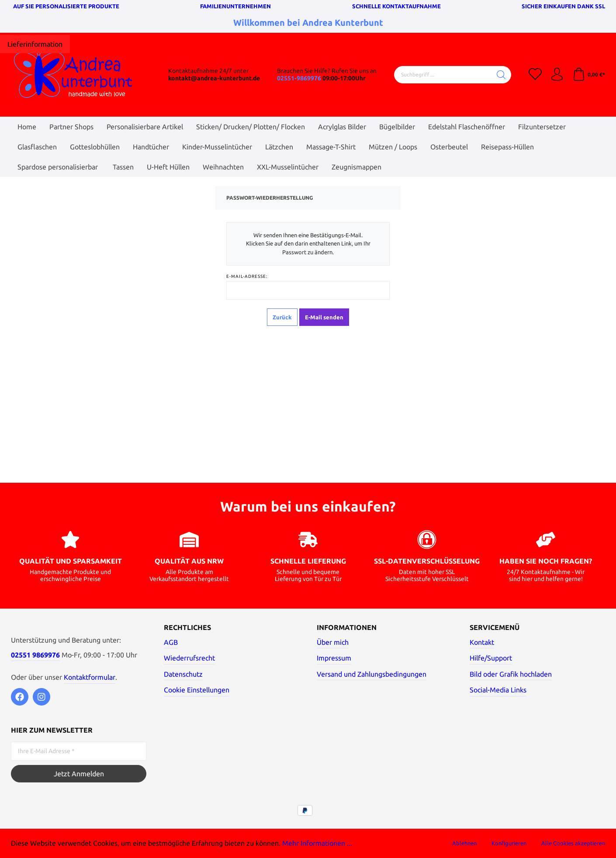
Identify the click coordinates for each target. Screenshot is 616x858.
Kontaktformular (90, 677)
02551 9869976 (35, 655)
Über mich (333, 642)
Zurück (282, 317)
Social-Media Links (498, 690)
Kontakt (482, 642)
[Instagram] (42, 697)
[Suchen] (501, 75)
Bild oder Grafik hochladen (511, 674)
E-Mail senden (324, 317)
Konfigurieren (509, 843)
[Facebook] (20, 697)
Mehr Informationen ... (317, 843)
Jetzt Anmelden (79, 774)
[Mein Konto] (557, 75)
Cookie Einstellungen (197, 690)
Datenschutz (183, 674)
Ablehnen (464, 843)
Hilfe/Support (491, 658)
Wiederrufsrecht (189, 658)
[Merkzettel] (535, 75)
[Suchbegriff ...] (443, 75)
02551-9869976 (299, 78)
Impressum (334, 658)
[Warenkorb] (589, 75)
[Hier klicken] (35, 44)
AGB (171, 642)
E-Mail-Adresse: (247, 276)
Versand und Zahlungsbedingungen (372, 674)
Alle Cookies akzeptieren (573, 843)
